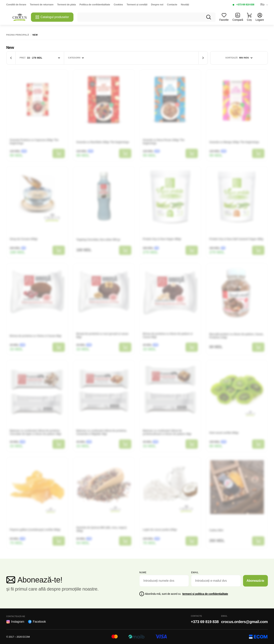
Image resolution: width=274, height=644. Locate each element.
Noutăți (185, 5)
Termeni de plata (66, 5)
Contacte (172, 5)
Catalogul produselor (52, 17)
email (195, 572)
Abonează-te (255, 581)
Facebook (37, 622)
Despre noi (157, 5)
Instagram (15, 622)
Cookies (118, 5)
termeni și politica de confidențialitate (205, 594)
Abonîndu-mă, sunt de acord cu (187, 594)
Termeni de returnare (42, 5)
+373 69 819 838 (245, 5)
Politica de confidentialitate (95, 5)
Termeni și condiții (137, 5)
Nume (143, 572)
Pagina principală (18, 35)
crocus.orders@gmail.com (244, 622)
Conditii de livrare (16, 5)
